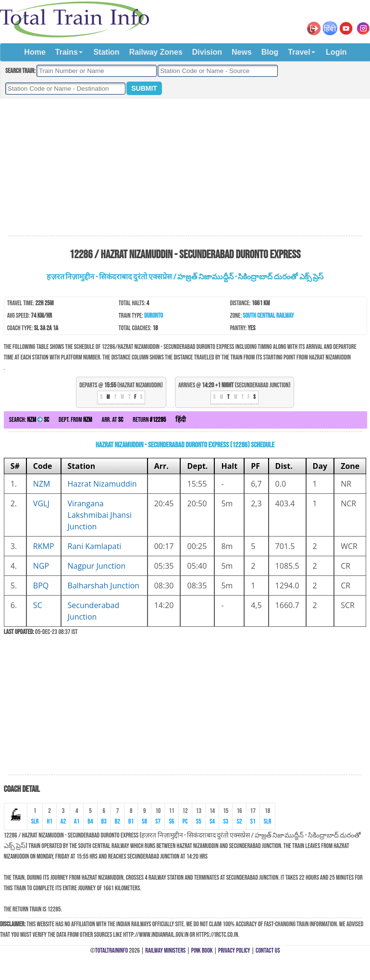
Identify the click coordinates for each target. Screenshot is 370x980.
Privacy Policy (234, 950)
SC (38, 605)
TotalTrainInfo (111, 950)
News (242, 52)
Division (207, 52)
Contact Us (268, 950)
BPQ (41, 586)
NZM (42, 484)
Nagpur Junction (97, 566)
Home (35, 52)
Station (106, 52)
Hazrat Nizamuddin (102, 484)
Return (149, 420)
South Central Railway (268, 316)
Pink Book (202, 950)
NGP (41, 566)
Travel (299, 52)
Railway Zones (156, 52)
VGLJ (41, 503)
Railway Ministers (165, 950)
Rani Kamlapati (95, 546)
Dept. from (75, 420)
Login (336, 52)
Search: (29, 420)
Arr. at (113, 420)
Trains (67, 52)
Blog (270, 52)
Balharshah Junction (104, 586)
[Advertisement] (185, 167)
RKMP (44, 546)
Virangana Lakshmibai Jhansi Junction (100, 515)
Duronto (154, 316)
